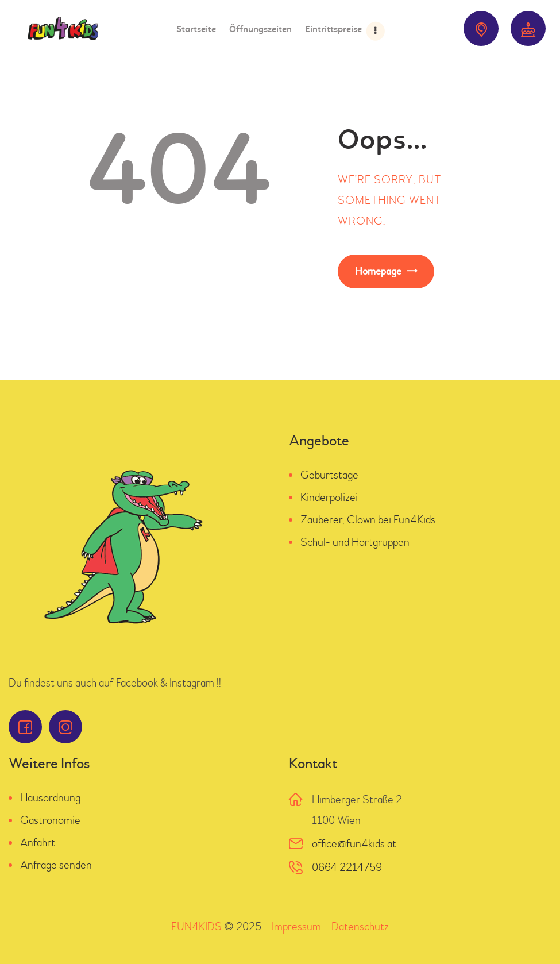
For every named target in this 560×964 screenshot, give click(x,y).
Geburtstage (329, 475)
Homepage (378, 271)
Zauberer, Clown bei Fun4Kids (368, 520)
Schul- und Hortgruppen (355, 542)
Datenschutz (360, 926)
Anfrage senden (56, 865)
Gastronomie (50, 820)
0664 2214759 (347, 867)
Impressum (296, 926)
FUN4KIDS (196, 926)
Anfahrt (38, 842)
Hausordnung (50, 798)
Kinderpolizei (329, 497)
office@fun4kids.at (354, 844)
